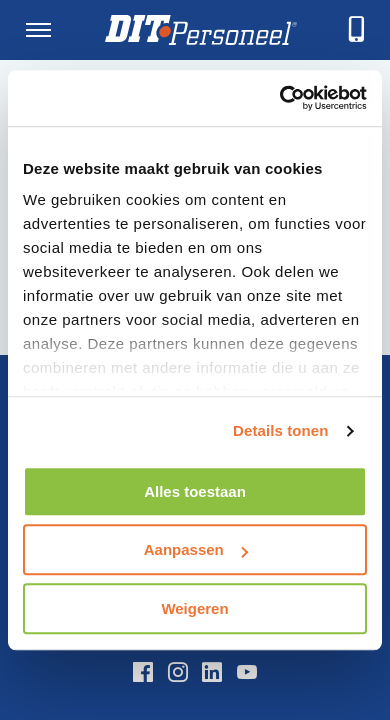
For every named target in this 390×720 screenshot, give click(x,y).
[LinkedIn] (212, 672)
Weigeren (194, 608)
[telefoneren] (357, 30)
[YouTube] (247, 672)
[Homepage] (201, 30)
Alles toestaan (195, 491)
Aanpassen (196, 549)
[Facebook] (143, 672)
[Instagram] (178, 672)
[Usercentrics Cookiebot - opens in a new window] (280, 98)
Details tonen (280, 430)
